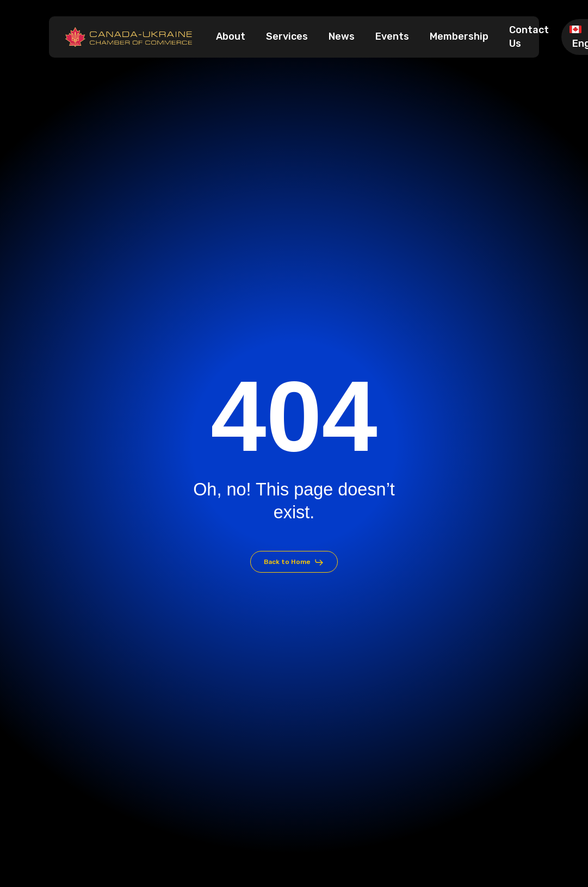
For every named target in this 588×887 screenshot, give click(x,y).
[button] (294, 562)
